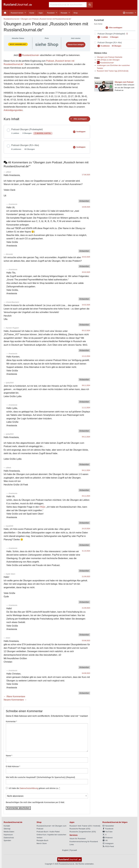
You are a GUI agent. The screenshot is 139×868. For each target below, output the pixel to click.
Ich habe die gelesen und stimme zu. (34, 788)
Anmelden (128, 13)
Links (72, 845)
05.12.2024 (86, 331)
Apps (41, 13)
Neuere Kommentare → (15, 700)
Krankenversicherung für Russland (84, 842)
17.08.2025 (86, 175)
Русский (73, 850)
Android (96, 826)
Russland (51, 13)
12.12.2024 (86, 356)
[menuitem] (5, 13)
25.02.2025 (86, 257)
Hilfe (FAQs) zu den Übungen (108, 60)
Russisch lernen (17, 13)
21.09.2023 (86, 577)
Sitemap (7, 829)
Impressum (8, 835)
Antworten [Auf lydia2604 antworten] (84, 402)
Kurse (32, 13)
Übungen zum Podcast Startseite (110, 57)
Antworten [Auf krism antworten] (84, 667)
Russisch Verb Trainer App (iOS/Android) (113, 71)
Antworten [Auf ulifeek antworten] (84, 201)
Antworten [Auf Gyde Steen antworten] (84, 602)
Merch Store (42, 843)
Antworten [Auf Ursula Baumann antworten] (84, 325)
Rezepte (64, 13)
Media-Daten (9, 832)
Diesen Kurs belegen (76, 45)
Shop (75, 13)
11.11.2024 (86, 408)
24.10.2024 (86, 529)
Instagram (108, 843)
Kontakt (7, 826)
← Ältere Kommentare (14, 696)
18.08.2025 (86, 207)
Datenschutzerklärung (29, 788)
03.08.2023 (86, 641)
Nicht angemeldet (18, 44)
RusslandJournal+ (31, 55)
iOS (90, 826)
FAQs (42, 507)
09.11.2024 (86, 385)
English (65, 850)
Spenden (7, 840)
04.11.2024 (86, 470)
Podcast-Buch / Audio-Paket (48, 832)
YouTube (108, 832)
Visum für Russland (78, 839)
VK (105, 840)
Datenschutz (9, 838)
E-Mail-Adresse (13, 766)
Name (9, 756)
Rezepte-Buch (42, 840)
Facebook (108, 829)
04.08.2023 (86, 673)
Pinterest (108, 838)
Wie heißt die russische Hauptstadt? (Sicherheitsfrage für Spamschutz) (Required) (40, 777)
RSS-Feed (108, 846)
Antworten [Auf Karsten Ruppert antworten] (84, 350)
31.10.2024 (86, 551)
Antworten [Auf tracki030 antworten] (84, 545)
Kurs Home (98, 24)
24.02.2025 (86, 305)
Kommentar (11, 721)
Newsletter (108, 826)
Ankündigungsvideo (13, 110)
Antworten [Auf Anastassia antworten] (84, 251)
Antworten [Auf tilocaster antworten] (84, 266)
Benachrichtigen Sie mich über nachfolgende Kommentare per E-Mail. (47, 798)
